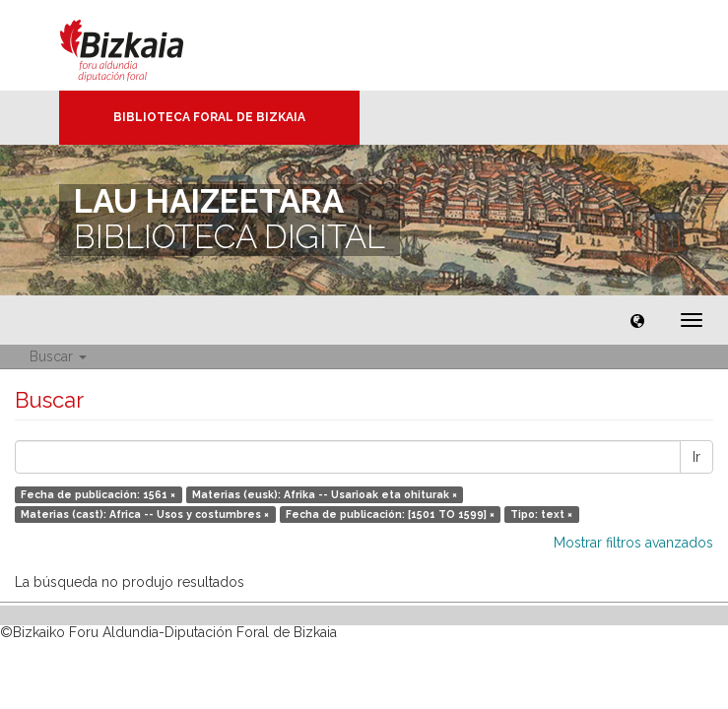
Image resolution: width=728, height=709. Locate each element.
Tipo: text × (541, 514)
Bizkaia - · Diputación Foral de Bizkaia (142, 45)
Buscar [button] (58, 356)
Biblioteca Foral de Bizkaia (209, 117)
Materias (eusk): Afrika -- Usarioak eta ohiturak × (325, 494)
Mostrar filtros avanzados (633, 543)
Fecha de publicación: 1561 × (98, 494)
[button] (637, 320)
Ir (696, 457)
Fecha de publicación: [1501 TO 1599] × (390, 514)
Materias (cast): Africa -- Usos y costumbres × (145, 514)
